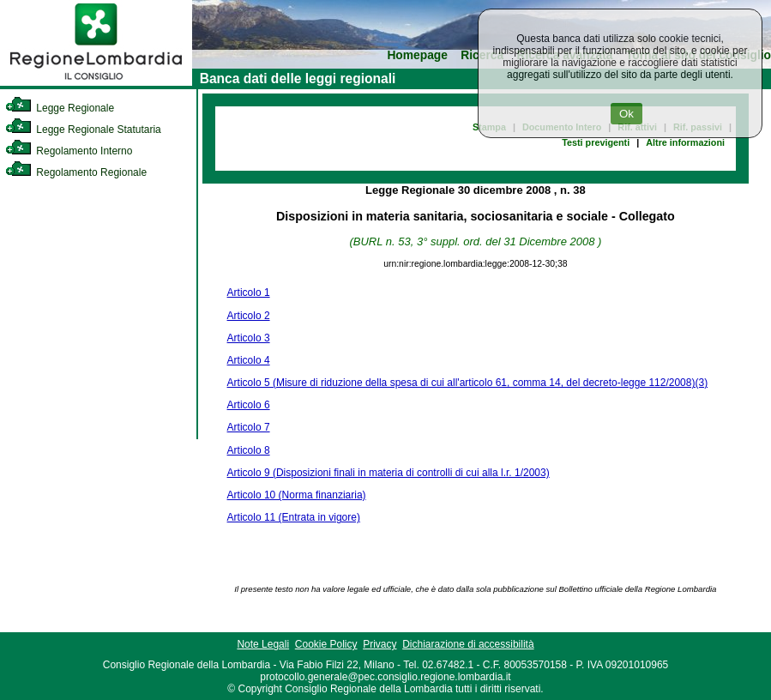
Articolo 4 (249, 360)
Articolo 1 (249, 293)
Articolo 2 (249, 316)
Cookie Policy (326, 644)
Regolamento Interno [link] (69, 151)
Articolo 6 (249, 405)
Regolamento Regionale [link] (76, 172)
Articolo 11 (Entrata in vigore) (294, 517)
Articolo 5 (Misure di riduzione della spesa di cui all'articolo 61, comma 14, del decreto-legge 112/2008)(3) (468, 383)
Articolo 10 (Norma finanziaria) (297, 495)
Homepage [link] (417, 55)
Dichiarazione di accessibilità (468, 644)
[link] (96, 82)
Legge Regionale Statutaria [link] (83, 130)
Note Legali (263, 644)
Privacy (379, 644)
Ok (626, 114)
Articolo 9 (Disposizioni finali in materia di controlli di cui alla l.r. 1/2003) (389, 473)
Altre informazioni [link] (685, 142)
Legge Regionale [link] (60, 108)
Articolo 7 (249, 427)
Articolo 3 (249, 338)
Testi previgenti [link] (596, 142)
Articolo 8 (249, 450)
